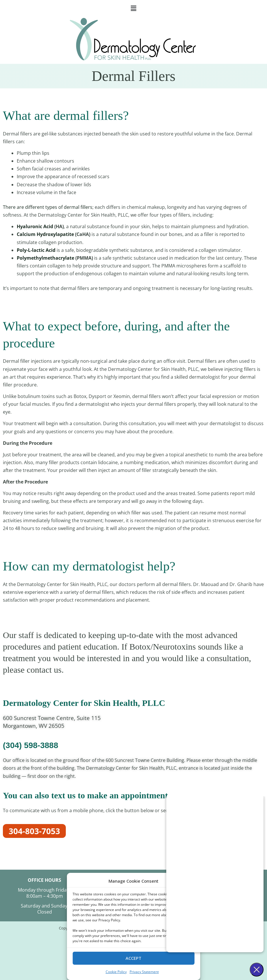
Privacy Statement (144, 972)
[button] (133, 8)
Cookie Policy (116, 972)
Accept (133, 958)
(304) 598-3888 (30, 745)
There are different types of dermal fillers (48, 207)
